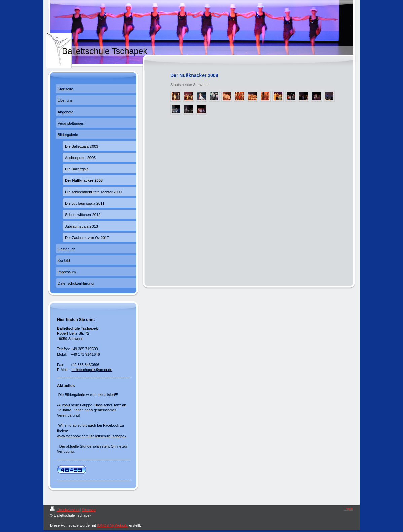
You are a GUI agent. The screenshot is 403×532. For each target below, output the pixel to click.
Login (348, 509)
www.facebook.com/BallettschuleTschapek (92, 436)
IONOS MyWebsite (113, 525)
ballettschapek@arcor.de (92, 370)
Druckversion (65, 510)
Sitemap (88, 510)
